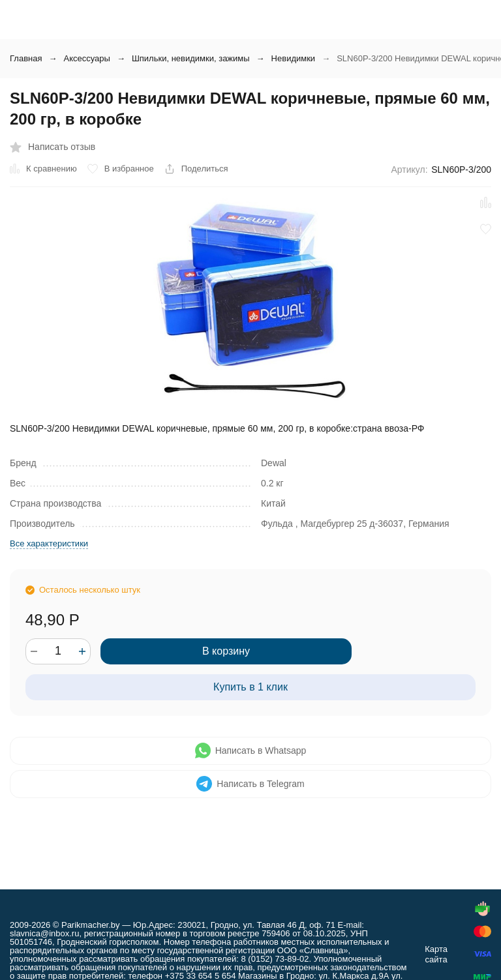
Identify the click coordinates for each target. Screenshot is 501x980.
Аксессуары (86, 58)
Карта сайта (436, 954)
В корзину (226, 651)
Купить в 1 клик (250, 687)
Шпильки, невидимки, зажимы (191, 58)
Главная (26, 58)
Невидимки (294, 58)
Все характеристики (49, 543)
